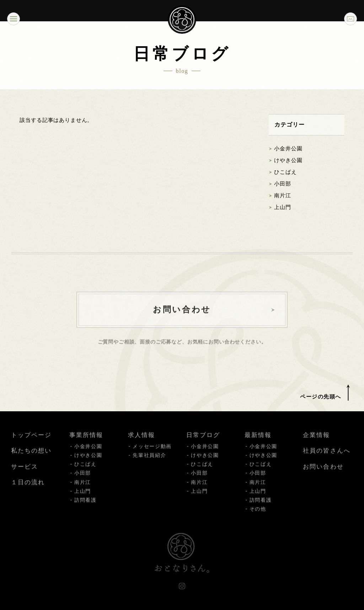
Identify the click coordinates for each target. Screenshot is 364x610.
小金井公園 (288, 149)
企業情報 (316, 441)
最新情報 (258, 441)
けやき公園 (288, 161)
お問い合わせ (323, 473)
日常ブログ (203, 441)
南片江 (283, 196)
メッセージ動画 (152, 452)
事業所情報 (86, 441)
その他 (258, 515)
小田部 (283, 184)
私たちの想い (31, 457)
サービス (25, 473)
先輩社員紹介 (149, 461)
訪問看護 (85, 506)
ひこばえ (285, 172)
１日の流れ (28, 488)
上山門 (283, 208)
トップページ (31, 441)
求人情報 (141, 441)
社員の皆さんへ (326, 457)
